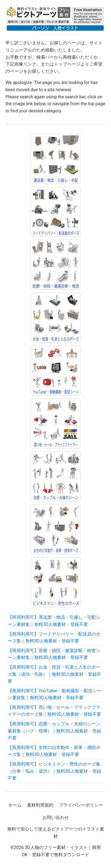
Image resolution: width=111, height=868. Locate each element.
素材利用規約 (40, 805)
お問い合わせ (56, 817)
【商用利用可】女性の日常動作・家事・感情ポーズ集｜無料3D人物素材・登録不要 (54, 751)
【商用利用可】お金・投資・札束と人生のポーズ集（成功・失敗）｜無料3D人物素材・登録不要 (55, 674)
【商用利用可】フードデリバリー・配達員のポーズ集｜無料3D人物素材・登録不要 (54, 638)
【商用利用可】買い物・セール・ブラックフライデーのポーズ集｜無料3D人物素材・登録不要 (55, 711)
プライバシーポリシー (81, 805)
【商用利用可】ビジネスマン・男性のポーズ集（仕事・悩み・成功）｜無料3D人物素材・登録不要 (55, 771)
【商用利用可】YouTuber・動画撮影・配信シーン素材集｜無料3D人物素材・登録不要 (55, 694)
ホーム (15, 805)
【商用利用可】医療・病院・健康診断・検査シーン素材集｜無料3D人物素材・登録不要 (54, 654)
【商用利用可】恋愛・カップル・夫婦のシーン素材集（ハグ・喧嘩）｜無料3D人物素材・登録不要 (55, 731)
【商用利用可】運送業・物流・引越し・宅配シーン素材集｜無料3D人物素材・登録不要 (54, 621)
